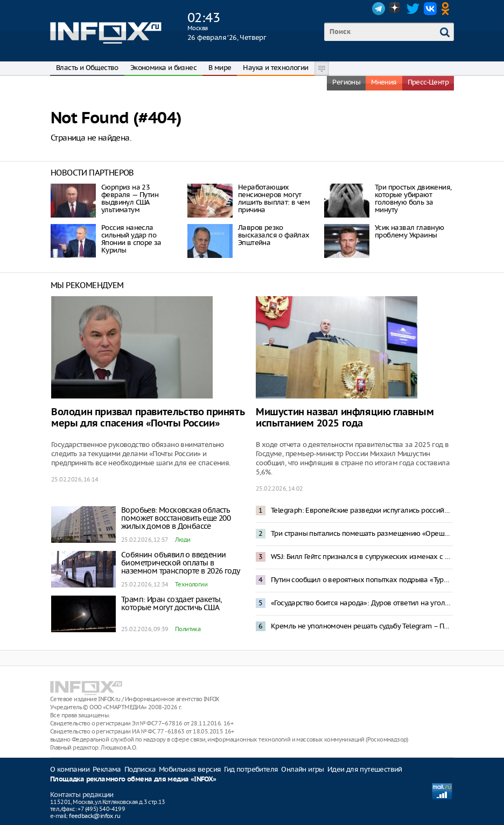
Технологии (191, 584)
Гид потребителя (251, 769)
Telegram (379, 9)
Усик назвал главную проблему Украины (409, 231)
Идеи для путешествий (365, 769)
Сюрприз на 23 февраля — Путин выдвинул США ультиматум (130, 198)
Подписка (140, 769)
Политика (188, 629)
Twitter (413, 9)
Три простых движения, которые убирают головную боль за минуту (413, 198)
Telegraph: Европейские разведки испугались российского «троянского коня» (362, 510)
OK (447, 9)
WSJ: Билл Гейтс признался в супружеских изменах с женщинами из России (362, 557)
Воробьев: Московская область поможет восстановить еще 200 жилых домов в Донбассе (176, 518)
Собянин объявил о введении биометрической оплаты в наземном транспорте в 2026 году (180, 563)
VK (430, 9)
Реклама (107, 769)
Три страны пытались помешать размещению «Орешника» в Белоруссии (362, 533)
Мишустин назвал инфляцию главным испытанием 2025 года (345, 418)
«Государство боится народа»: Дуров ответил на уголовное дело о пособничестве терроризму (362, 603)
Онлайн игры (302, 769)
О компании (70, 769)
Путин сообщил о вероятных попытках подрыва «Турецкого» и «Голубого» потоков (362, 580)
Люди (183, 540)
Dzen (396, 9)
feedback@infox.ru (94, 816)
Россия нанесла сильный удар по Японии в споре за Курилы (131, 239)
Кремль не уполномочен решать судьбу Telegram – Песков (362, 626)
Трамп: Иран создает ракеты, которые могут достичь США (171, 603)
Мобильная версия (190, 769)
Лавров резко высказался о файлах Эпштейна (274, 235)
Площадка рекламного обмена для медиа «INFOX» (133, 779)
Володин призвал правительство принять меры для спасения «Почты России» (148, 418)
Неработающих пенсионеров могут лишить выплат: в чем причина (274, 198)
